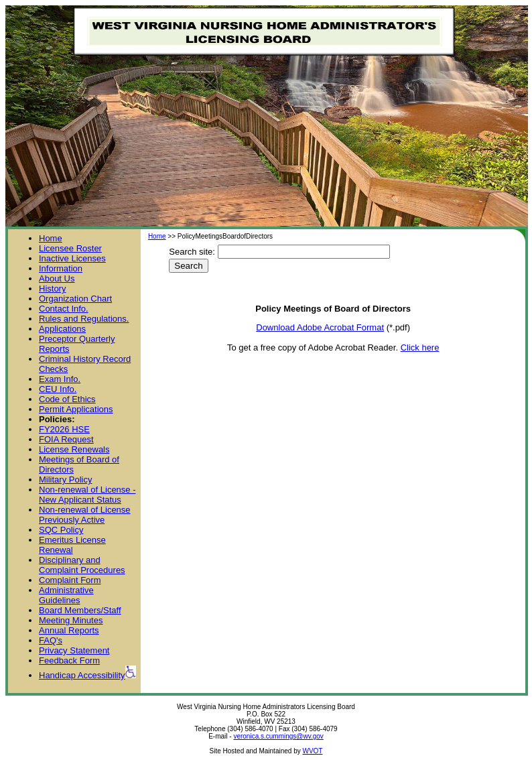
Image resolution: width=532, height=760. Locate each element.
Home (51, 238)
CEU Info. (58, 389)
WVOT (312, 751)
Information (61, 268)
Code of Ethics (67, 399)
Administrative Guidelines (66, 595)
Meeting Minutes (71, 620)
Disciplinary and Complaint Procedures (82, 565)
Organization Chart (75, 299)
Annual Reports (69, 630)
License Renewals (74, 449)
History (52, 289)
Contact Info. (64, 309)
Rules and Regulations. (84, 319)
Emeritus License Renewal (72, 545)
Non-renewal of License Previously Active (85, 515)
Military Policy (65, 480)
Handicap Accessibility (87, 675)
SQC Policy (61, 530)
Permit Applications (76, 409)
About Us (57, 278)
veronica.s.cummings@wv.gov (278, 736)
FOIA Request (66, 439)
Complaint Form (70, 580)
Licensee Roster (70, 248)
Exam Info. (60, 379)
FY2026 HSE (64, 429)
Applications (62, 329)
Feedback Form (69, 660)
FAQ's (51, 640)
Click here (420, 347)
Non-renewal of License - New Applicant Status (87, 495)
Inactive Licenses (72, 258)
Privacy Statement (74, 650)
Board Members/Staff (80, 610)
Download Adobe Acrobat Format (320, 327)
